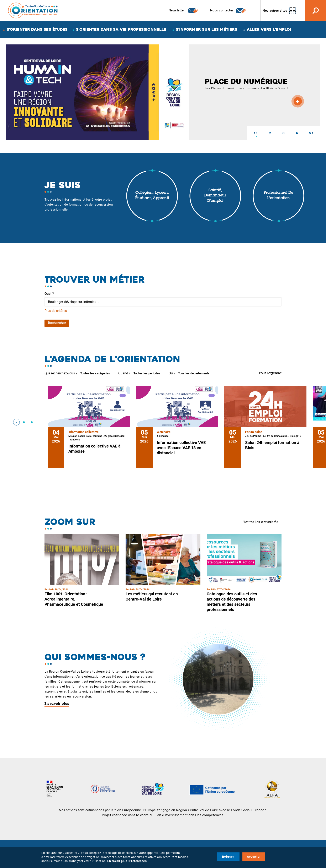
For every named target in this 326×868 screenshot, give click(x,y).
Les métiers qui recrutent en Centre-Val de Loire (152, 596)
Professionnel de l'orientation (278, 196)
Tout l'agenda (270, 373)
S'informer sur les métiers (207, 29)
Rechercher (57, 323)
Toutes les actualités (261, 522)
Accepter (254, 857)
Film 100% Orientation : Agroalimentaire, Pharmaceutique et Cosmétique (74, 599)
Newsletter (184, 11)
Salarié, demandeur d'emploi (215, 196)
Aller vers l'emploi (269, 29)
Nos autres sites (275, 11)
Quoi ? (49, 294)
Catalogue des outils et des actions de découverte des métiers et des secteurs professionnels (232, 602)
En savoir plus (57, 704)
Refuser (228, 857)
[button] (254, 133)
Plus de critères (56, 311)
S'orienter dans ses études (37, 29)
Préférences (138, 861)
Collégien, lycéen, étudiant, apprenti (152, 196)
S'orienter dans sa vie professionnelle (121, 29)
